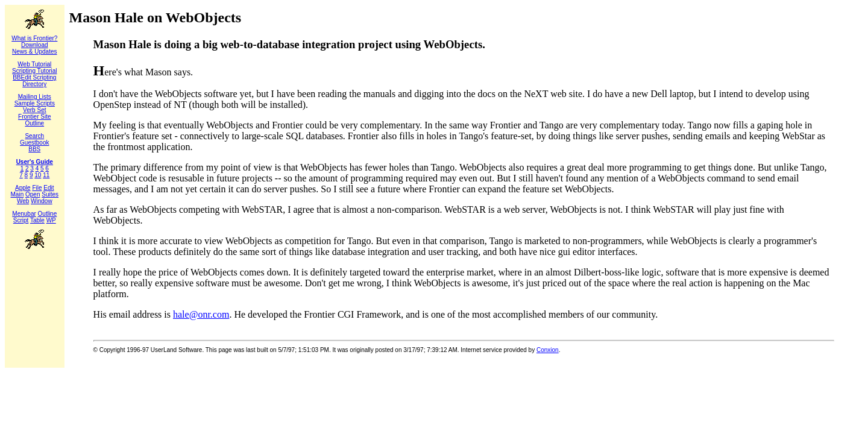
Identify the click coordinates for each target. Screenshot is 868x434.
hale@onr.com (201, 314)
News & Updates (34, 52)
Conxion (548, 350)
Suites (50, 194)
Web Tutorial (34, 64)
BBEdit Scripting (34, 77)
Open (33, 194)
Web (23, 201)
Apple (23, 188)
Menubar (24, 214)
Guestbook (34, 143)
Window (42, 201)
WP (51, 220)
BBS (34, 149)
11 (46, 175)
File (37, 188)
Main (17, 194)
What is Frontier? (34, 38)
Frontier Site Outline (34, 120)
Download (34, 45)
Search (34, 136)
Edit (49, 188)
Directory (34, 84)
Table (37, 220)
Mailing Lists (35, 97)
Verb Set (34, 110)
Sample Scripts (35, 103)
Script (21, 220)
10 (38, 175)
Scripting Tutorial (34, 71)
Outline (48, 214)
